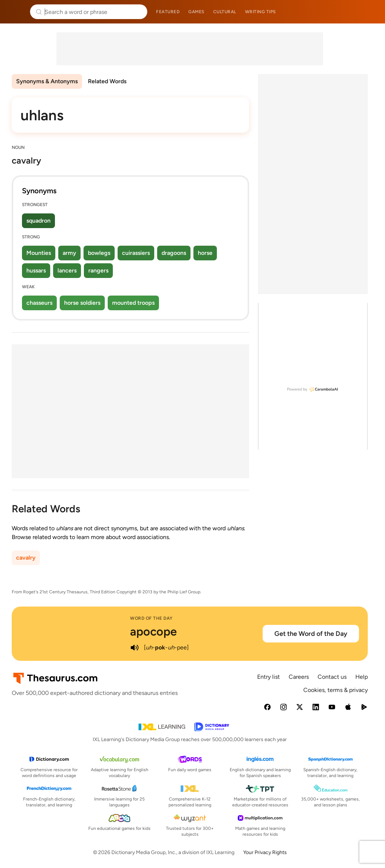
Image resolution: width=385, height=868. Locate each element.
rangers (98, 270)
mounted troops (133, 303)
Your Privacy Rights (265, 852)
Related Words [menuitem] (107, 81)
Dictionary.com (369, 12)
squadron (38, 221)
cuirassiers (136, 253)
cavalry (26, 558)
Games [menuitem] (196, 12)
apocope (153, 631)
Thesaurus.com (16, 12)
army (69, 253)
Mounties (39, 253)
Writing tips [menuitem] (260, 12)
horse (205, 253)
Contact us (332, 677)
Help (362, 677)
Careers (299, 677)
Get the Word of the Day (311, 634)
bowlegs (99, 253)
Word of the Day (151, 618)
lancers (67, 270)
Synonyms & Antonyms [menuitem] (47, 81)
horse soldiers (82, 303)
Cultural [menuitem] (225, 12)
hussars (36, 270)
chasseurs (39, 303)
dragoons (174, 253)
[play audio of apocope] (134, 648)
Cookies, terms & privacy (336, 690)
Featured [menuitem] (168, 12)
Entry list (269, 677)
